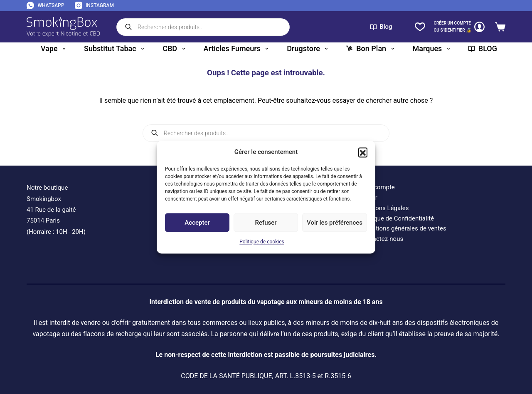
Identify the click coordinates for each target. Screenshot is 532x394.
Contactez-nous (381, 239)
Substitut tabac (116, 49)
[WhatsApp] (46, 6)
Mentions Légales (384, 208)
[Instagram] (94, 6)
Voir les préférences (335, 223)
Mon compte (377, 187)
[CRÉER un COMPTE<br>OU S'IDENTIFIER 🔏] (459, 27)
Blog (381, 27)
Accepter (197, 223)
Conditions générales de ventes (403, 228)
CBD (175, 49)
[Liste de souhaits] (420, 27)
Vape (55, 49)
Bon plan (372, 49)
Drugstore (309, 49)
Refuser (266, 223)
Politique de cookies (262, 242)
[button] (363, 152)
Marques (433, 49)
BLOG (483, 48)
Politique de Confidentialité (397, 218)
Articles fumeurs (238, 49)
